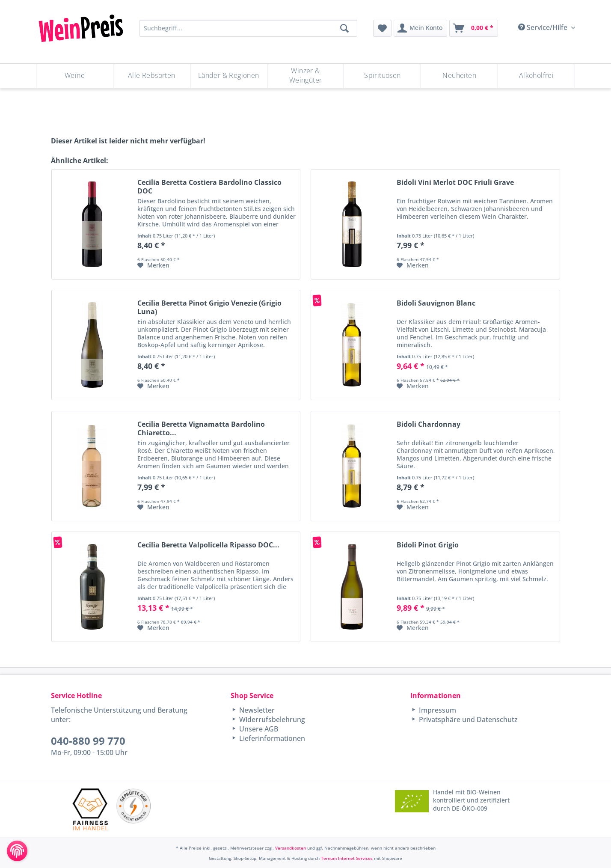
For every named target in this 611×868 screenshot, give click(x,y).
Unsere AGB (258, 729)
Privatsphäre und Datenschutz (467, 719)
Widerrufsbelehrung (271, 719)
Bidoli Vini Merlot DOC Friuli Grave (455, 183)
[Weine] (75, 76)
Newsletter (256, 710)
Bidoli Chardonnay (429, 424)
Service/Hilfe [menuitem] (544, 27)
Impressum (437, 710)
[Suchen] (344, 28)
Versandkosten (291, 848)
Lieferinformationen (271, 738)
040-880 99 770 (88, 741)
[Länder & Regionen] (229, 76)
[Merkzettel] (382, 28)
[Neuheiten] (459, 76)
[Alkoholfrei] (536, 76)
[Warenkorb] (474, 28)
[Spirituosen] (382, 76)
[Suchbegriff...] (248, 28)
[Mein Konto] (420, 28)
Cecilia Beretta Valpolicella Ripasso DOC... (208, 545)
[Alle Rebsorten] (152, 76)
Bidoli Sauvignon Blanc (436, 303)
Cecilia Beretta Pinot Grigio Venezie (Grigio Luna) (209, 307)
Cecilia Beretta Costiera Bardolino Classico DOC (209, 187)
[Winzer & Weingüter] (306, 76)
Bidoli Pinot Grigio (428, 545)
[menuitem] (382, 28)
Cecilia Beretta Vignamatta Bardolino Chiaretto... (201, 428)
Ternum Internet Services (347, 858)
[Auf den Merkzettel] (153, 265)
